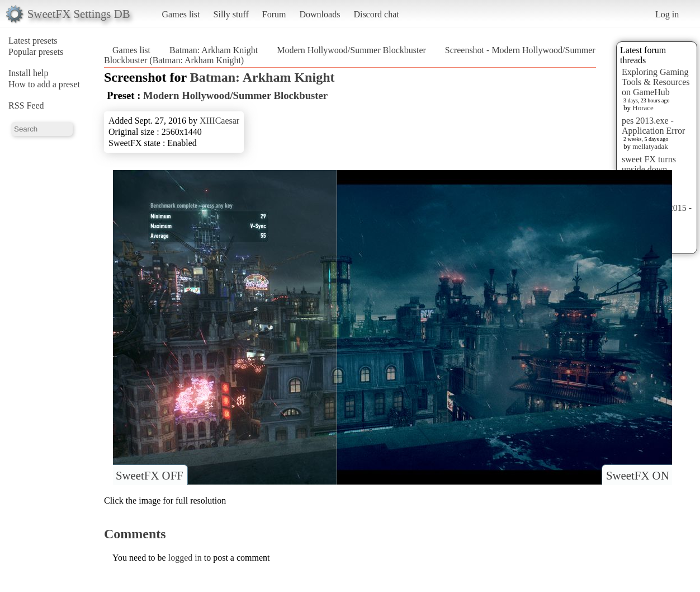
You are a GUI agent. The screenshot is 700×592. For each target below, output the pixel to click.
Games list (181, 14)
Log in (667, 14)
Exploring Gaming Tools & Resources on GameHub (656, 82)
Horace (643, 108)
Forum (274, 14)
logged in (185, 558)
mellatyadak (650, 146)
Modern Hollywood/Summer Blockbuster (351, 50)
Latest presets (33, 41)
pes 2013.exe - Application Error (653, 126)
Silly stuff (231, 14)
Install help (29, 73)
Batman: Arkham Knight (214, 50)
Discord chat (376, 14)
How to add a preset (44, 84)
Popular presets (36, 52)
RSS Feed (26, 105)
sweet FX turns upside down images (649, 169)
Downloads (320, 14)
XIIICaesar (219, 121)
